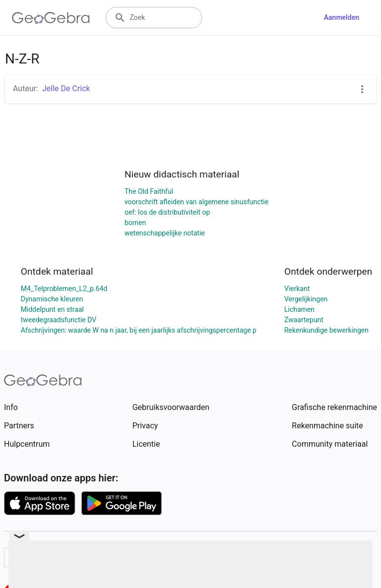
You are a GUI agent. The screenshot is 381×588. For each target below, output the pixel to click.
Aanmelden (342, 17)
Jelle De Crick (66, 88)
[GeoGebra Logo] (51, 18)
